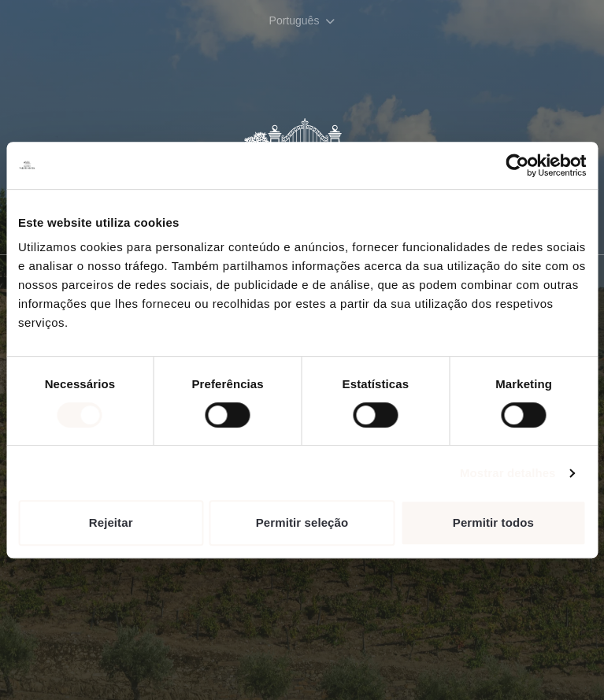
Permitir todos (493, 522)
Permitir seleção (302, 522)
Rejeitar (111, 522)
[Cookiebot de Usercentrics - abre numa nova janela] (517, 165)
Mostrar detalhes (508, 473)
